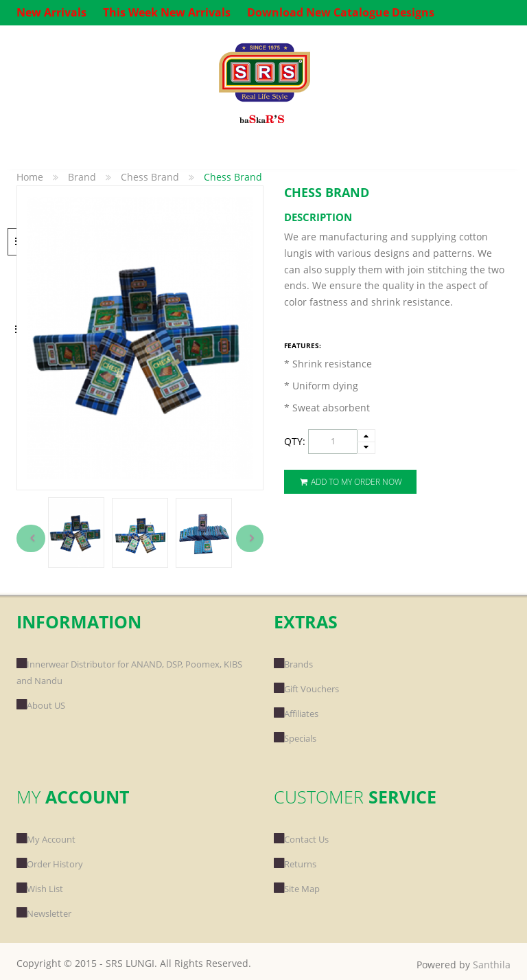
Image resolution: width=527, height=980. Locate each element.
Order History (50, 864)
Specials (295, 738)
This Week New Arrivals (167, 12)
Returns (295, 864)
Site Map (297, 889)
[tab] (397, 217)
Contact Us (301, 839)
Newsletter (44, 913)
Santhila (492, 965)
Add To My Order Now (350, 482)
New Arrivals (51, 12)
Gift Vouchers (306, 689)
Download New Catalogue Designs (341, 12)
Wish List (40, 889)
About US (41, 705)
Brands (293, 664)
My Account (46, 839)
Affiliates (296, 714)
